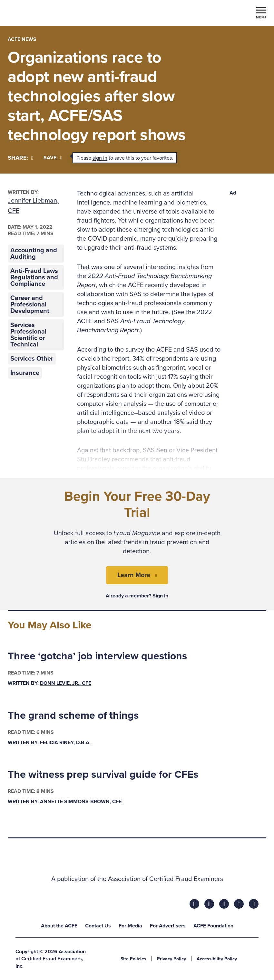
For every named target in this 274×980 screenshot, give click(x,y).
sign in (100, 158)
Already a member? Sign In (137, 596)
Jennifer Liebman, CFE (33, 206)
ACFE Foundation (213, 926)
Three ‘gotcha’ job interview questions (97, 656)
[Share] (20, 158)
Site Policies (133, 959)
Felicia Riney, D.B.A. (65, 743)
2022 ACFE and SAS (145, 321)
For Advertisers (168, 926)
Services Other (32, 359)
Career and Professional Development (30, 305)
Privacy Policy (171, 959)
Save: (53, 158)
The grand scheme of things (73, 715)
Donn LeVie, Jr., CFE (66, 683)
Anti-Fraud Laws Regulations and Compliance (34, 277)
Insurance (25, 373)
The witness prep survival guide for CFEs (103, 775)
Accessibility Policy (217, 959)
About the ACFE (59, 926)
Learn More (134, 575)
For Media (130, 926)
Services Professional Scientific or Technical (28, 335)
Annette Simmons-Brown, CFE (81, 802)
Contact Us (98, 926)
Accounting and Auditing (34, 254)
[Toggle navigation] (261, 12)
